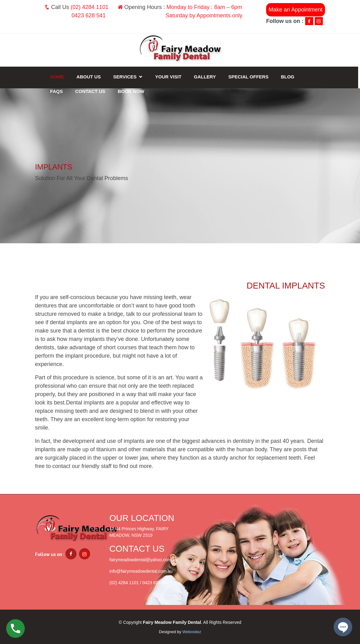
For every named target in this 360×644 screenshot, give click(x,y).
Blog (289, 77)
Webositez (192, 632)
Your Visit (169, 77)
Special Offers (249, 77)
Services (126, 77)
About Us (90, 77)
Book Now (132, 91)
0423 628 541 (89, 15)
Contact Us (91, 91)
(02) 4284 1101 (90, 7)
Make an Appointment (296, 10)
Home (58, 77)
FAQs (57, 91)
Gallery (206, 77)
